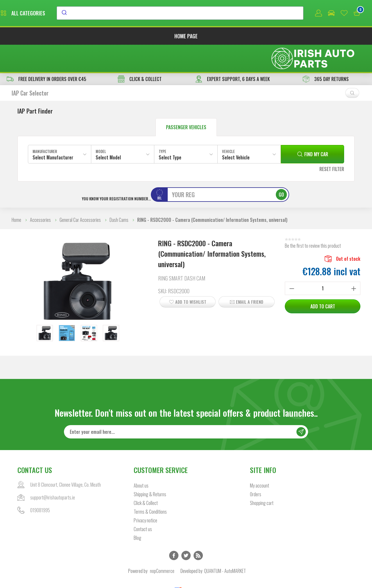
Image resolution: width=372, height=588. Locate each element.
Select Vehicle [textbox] (236, 131)
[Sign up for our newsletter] (186, 406)
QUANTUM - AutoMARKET (225, 545)
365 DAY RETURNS (326, 53)
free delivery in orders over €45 (46, 53)
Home (16, 194)
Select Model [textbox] (108, 131)
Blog (137, 512)
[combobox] (233, 14)
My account (260, 460)
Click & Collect (146, 477)
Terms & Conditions (150, 486)
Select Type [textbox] (170, 131)
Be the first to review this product (313, 220)
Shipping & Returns (150, 468)
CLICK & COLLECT (140, 53)
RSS (198, 530)
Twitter (186, 530)
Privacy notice (145, 495)
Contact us (143, 503)
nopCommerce (162, 545)
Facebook (174, 530)
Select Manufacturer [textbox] (53, 131)
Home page (186, 37)
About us (141, 460)
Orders (256, 468)
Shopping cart (262, 477)
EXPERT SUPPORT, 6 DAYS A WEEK (233, 53)
